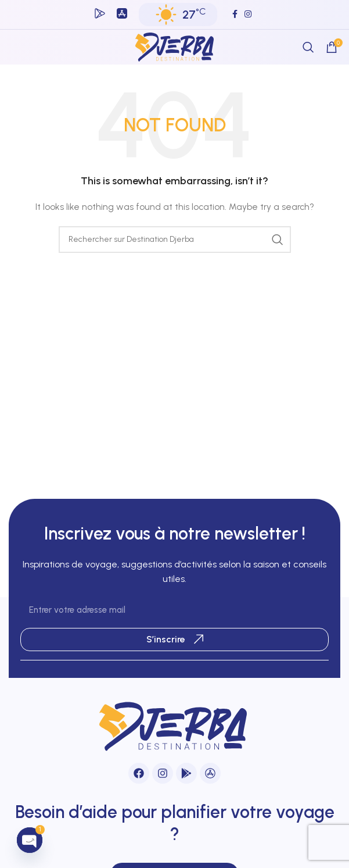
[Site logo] (175, 47)
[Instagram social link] (248, 15)
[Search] (308, 47)
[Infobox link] (100, 15)
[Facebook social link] (235, 15)
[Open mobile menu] (20, 47)
